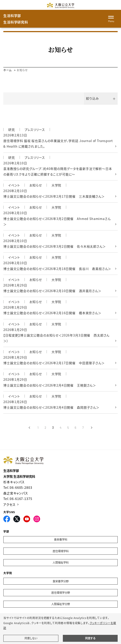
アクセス (9, 504)
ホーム (7, 70)
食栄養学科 (61, 539)
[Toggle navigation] (111, 18)
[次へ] (92, 428)
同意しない (31, 638)
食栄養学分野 (61, 581)
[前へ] (29, 428)
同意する (90, 638)
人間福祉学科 (61, 562)
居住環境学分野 (61, 593)
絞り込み (92, 98)
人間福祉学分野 (61, 604)
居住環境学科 (61, 551)
